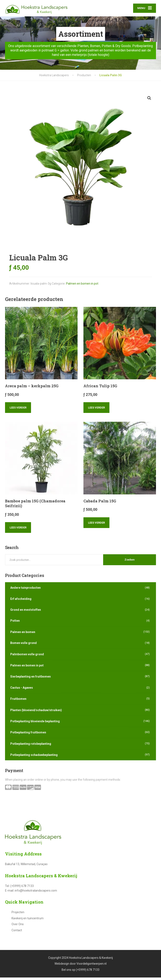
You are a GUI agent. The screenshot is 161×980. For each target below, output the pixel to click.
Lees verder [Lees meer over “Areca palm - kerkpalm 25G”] (18, 410)
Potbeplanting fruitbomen (28, 735)
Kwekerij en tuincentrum (28, 921)
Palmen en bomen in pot (82, 286)
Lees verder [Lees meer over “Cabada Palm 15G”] (96, 525)
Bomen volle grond (23, 645)
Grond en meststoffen (26, 612)
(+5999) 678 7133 (88, 972)
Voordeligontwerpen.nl (92, 966)
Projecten (18, 915)
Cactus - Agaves (22, 690)
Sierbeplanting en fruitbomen (31, 679)
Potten (15, 623)
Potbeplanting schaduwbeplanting (34, 757)
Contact (17, 933)
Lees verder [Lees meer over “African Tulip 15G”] (96, 410)
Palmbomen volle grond (27, 657)
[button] (149, 101)
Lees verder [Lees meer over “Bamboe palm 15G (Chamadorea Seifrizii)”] (18, 530)
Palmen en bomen (23, 635)
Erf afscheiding (21, 601)
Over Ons (18, 927)
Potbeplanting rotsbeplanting (31, 746)
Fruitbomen (18, 701)
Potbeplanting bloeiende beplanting (35, 724)
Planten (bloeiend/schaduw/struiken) (36, 713)
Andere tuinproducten (25, 590)
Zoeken (130, 562)
